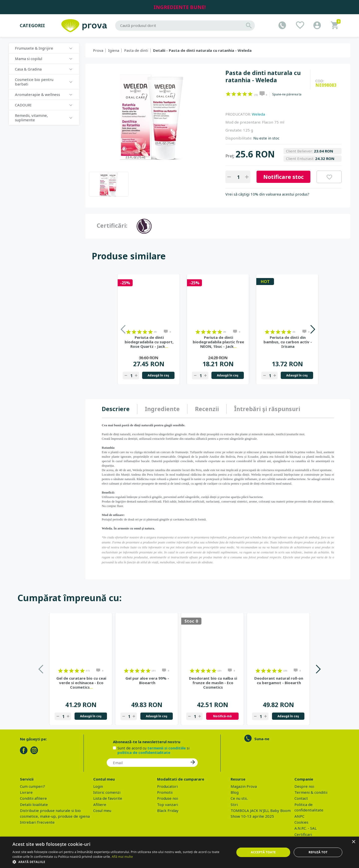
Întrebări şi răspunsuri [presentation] (267, 409)
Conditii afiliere (33, 798)
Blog (235, 792)
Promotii (165, 792)
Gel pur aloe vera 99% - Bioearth (147, 680)
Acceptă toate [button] (263, 852)
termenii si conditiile (167, 748)
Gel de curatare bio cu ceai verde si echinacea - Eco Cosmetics (81, 683)
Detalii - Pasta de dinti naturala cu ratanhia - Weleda (202, 50)
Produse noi (168, 798)
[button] (120, 862)
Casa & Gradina (28, 69)
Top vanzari (168, 804)
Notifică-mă (222, 716)
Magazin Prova (244, 786)
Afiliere (100, 804)
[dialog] (179, 852)
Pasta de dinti (136, 50)
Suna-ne (262, 739)
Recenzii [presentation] (207, 409)
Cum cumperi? (33, 786)
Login (98, 786)
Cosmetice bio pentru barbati (34, 82)
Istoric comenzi (107, 792)
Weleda (258, 114)
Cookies (301, 822)
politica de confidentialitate (144, 752)
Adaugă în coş (158, 375)
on (228, 94)
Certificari (303, 834)
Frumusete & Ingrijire (34, 48)
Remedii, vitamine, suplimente (31, 118)
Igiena (114, 50)
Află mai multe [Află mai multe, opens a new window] (122, 857)
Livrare (26, 792)
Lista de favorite (108, 798)
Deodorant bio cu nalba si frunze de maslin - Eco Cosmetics (213, 683)
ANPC (299, 816)
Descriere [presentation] (116, 409)
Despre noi (304, 786)
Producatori (167, 786)
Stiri (234, 804)
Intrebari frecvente (37, 822)
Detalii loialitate (34, 804)
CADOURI (23, 105)
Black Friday (168, 810)
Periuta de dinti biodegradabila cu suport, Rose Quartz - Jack (149, 342)
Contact (301, 798)
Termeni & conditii (311, 792)
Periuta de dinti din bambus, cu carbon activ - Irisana (288, 342)
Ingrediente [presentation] (162, 409)
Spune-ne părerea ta (287, 94)
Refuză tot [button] (318, 852)
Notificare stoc (283, 177)
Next (313, 329)
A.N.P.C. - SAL (306, 828)
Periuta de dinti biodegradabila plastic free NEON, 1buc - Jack (218, 342)
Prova (98, 50)
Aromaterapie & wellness (38, 94)
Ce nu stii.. (239, 798)
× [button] (353, 842)
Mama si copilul (29, 59)
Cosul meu (102, 810)
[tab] (120, 409)
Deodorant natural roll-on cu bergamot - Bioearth (279, 680)
